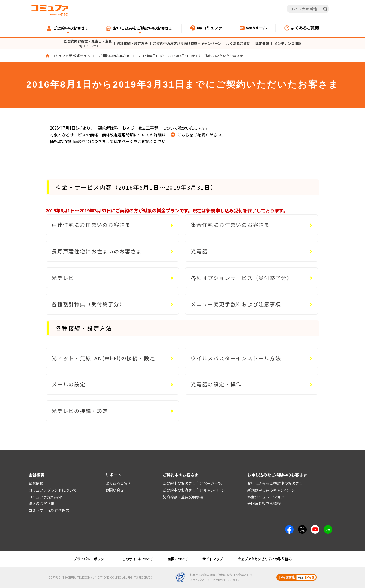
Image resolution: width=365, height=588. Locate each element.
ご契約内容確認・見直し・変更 (88, 43)
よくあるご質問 (238, 43)
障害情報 (262, 43)
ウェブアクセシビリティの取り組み (265, 559)
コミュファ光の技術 (45, 497)
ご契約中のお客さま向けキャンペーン (194, 490)
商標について (178, 559)
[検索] (325, 9)
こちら (183, 135)
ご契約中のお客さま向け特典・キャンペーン (187, 43)
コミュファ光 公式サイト (71, 56)
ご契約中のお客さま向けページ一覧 (192, 483)
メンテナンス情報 (288, 43)
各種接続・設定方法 (132, 43)
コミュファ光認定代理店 (49, 511)
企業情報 (36, 483)
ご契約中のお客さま (114, 56)
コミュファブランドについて (53, 490)
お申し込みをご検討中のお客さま (275, 483)
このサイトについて (137, 559)
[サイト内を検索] (308, 9)
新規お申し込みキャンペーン (271, 490)
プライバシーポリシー (90, 559)
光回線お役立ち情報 (264, 504)
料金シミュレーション (266, 497)
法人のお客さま (41, 504)
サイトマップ (213, 559)
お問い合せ (115, 490)
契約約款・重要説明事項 (183, 497)
